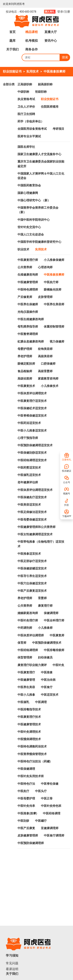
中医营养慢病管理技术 (32, 754)
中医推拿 (47, 672)
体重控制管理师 (54, 327)
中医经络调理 (52, 813)
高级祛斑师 (25, 379)
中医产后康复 (26, 828)
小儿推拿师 (45, 628)
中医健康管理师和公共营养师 (36, 527)
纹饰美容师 (45, 349)
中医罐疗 (41, 821)
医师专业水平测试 (29, 136)
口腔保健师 (48, 364)
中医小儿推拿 (26, 695)
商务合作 (32, 49)
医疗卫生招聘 (26, 114)
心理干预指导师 (28, 438)
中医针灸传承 (26, 806)
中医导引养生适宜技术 (32, 576)
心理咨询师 (45, 267)
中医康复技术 (26, 386)
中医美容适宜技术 (29, 505)
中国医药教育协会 (29, 185)
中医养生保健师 (28, 304)
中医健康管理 (26, 680)
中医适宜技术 (50, 695)
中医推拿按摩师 (55, 71)
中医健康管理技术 (29, 724)
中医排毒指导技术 (29, 709)
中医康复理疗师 (28, 260)
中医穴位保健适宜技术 (32, 583)
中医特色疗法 (26, 784)
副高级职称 (45, 84)
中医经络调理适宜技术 (32, 460)
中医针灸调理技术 (29, 732)
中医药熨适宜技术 (29, 468)
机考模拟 (32, 41)
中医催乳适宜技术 (29, 475)
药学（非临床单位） (31, 121)
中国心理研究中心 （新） (34, 200)
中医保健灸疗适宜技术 (32, 497)
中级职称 (23, 92)
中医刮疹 (23, 821)
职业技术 (23, 249)
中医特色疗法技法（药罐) (34, 761)
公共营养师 (25, 267)
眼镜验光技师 (53, 290)
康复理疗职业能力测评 (32, 665)
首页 (12, 32)
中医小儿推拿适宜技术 (32, 431)
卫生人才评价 (26, 107)
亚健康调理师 (50, 828)
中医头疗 (41, 791)
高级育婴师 (45, 371)
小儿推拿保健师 (54, 260)
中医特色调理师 (28, 290)
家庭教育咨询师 (48, 379)
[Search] (41, 57)
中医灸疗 (23, 791)
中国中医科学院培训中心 (34, 220)
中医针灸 (58, 665)
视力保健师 (57, 342)
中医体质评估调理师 (31, 635)
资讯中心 (51, 41)
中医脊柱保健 (50, 784)
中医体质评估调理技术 (32, 393)
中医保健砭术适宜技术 (32, 408)
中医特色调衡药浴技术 (32, 746)
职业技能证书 (12, 71)
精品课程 (32, 32)
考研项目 (58, 129)
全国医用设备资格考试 (32, 129)
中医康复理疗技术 (29, 717)
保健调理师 (51, 613)
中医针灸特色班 (51, 806)
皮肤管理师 (45, 297)
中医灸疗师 (51, 282)
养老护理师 (25, 356)
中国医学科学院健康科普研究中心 (39, 242)
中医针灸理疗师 (28, 620)
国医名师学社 (26, 147)
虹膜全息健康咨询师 (31, 342)
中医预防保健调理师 (31, 843)
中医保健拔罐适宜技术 (32, 568)
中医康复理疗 (26, 672)
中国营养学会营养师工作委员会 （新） (38, 210)
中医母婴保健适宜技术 (32, 520)
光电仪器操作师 (28, 312)
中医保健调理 (26, 769)
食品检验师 (25, 371)
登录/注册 (64, 12)
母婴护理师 (25, 349)
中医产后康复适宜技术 (32, 591)
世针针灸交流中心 (29, 227)
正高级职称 (25, 84)
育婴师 (42, 598)
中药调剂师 (25, 628)
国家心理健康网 (28, 193)
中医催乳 (23, 702)
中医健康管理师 (28, 282)
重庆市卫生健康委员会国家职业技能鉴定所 (41, 164)
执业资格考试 (26, 99)
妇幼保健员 (45, 657)
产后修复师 (25, 297)
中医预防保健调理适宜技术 (35, 445)
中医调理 (41, 702)
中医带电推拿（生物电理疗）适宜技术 (41, 544)
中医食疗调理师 (54, 836)
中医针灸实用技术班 (31, 776)
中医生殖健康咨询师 (31, 319)
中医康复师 (57, 635)
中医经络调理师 (28, 650)
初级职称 (41, 92)
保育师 (22, 643)
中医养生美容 (26, 687)
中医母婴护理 (26, 798)
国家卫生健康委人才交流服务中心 (39, 154)
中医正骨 (47, 798)
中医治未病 (48, 680)
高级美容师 (45, 356)
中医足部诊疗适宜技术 (32, 561)
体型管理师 (25, 657)
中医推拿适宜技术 (29, 554)
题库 (12, 41)
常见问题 (12, 963)
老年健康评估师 (28, 482)
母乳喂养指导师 (28, 327)
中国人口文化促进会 (31, 234)
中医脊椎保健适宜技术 (32, 416)
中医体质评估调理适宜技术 (35, 490)
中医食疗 (47, 687)
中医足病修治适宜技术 (32, 512)
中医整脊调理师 (28, 334)
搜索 (65, 57)
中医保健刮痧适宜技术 (32, 453)
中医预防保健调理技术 (47, 643)
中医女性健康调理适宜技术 (35, 534)
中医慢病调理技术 (29, 739)
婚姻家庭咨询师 (28, 613)
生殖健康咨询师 (28, 275)
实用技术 (33, 71)
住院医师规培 (50, 107)
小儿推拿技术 (50, 386)
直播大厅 (51, 32)
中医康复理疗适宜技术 (32, 401)
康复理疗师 (45, 606)
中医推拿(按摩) (27, 813)
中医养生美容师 (54, 304)
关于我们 (12, 49)
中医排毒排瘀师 (54, 650)
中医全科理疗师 (54, 620)
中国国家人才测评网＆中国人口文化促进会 (41, 176)
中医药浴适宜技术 (29, 423)
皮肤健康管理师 (28, 836)
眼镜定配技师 (26, 364)
